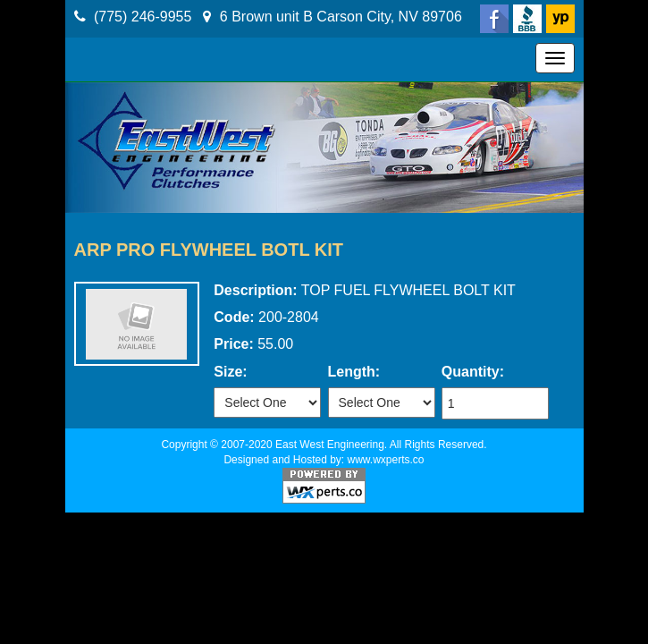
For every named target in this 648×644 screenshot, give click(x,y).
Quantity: (473, 372)
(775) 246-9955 (143, 17)
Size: (230, 372)
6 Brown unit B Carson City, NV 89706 (341, 17)
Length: (354, 372)
